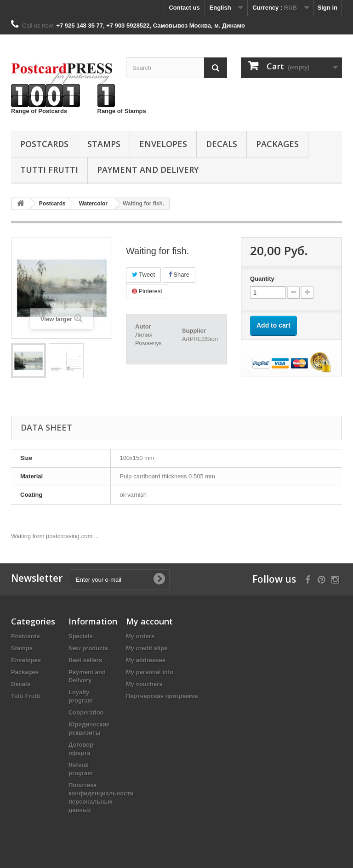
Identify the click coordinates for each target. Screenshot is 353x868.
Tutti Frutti (49, 170)
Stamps (104, 144)
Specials (81, 636)
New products (88, 648)
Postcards (44, 144)
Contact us (184, 8)
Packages (277, 144)
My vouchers (144, 684)
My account (149, 621)
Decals (222, 144)
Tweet (143, 275)
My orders (140, 636)
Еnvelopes (163, 144)
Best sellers (85, 660)
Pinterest (147, 291)
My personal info (150, 672)
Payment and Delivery (148, 170)
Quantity (262, 279)
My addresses (146, 660)
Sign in (327, 8)
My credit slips (147, 648)
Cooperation (86, 712)
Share (179, 275)
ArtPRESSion (200, 339)
